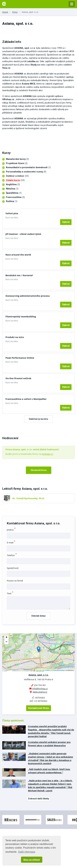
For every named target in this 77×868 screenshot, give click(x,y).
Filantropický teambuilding (21, 316)
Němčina (12, 189)
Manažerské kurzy (17, 159)
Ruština (12, 201)
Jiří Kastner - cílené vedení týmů (23, 234)
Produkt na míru (15, 337)
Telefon (12, 555)
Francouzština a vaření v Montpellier (26, 399)
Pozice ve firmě (15, 581)
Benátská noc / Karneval (19, 275)
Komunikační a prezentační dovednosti (28, 168)
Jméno (11, 530)
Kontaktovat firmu (39, 708)
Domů (5, 12)
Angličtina (13, 185)
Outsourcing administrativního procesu (28, 296)
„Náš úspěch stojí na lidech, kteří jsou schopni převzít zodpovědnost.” (49, 771)
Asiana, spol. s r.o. (30, 12)
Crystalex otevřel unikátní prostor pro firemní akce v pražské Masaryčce (49, 744)
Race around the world (18, 255)
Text (10, 593)
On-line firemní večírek (18, 378)
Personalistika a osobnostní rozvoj (26, 172)
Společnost (13, 568)
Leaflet (47, 670)
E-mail (11, 542)
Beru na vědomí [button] (32, 860)
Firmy (15, 12)
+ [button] (6, 638)
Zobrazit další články (38, 799)
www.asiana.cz (40, 692)
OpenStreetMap (59, 670)
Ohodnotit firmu (39, 470)
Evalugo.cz (48, 454)
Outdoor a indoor (17, 176)
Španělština (14, 193)
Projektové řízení (17, 163)
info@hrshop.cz (40, 689)
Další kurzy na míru (38, 419)
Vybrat (66, 222)
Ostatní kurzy (15, 180)
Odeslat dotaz (38, 616)
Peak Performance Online (20, 358)
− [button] (6, 642)
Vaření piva (12, 213)
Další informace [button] (27, 852)
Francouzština (15, 197)
